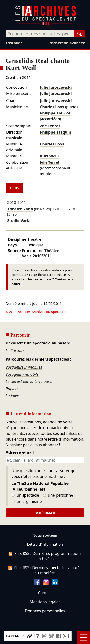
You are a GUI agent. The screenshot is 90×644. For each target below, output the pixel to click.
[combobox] (40, 34)
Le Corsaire (15, 351)
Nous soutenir (45, 535)
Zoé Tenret (50, 126)
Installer (14, 43)
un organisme (27, 502)
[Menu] (84, 638)
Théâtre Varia (20, 209)
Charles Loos (52, 107)
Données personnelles (45, 611)
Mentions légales (45, 602)
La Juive (12, 396)
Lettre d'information (45, 544)
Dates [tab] (15, 188)
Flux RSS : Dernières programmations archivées (45, 556)
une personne (58, 495)
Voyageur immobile (22, 374)
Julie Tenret (50, 162)
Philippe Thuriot (55, 113)
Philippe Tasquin (55, 132)
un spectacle (25, 495)
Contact (45, 593)
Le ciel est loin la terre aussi (29, 381)
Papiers (12, 389)
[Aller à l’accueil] (46, 24)
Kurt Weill (49, 156)
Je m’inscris (45, 512)
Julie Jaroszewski (56, 87)
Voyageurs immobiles (24, 367)
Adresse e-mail (20, 452)
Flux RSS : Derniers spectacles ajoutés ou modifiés (45, 570)
